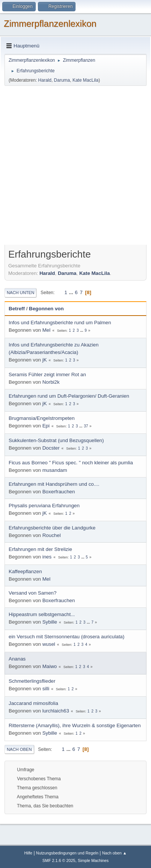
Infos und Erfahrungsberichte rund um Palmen (60, 323)
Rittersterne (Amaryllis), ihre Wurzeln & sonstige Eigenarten (75, 725)
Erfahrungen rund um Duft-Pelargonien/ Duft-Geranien (69, 396)
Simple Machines (93, 860)
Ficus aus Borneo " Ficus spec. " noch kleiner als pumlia (71, 463)
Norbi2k (51, 382)
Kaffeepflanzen (25, 571)
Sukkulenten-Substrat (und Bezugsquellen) (56, 440)
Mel (46, 330)
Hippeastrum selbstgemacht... (42, 614)
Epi (46, 426)
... (72, 292)
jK (45, 360)
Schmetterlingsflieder (32, 681)
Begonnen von (46, 309)
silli (46, 689)
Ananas (17, 659)
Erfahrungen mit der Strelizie (40, 549)
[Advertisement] (75, 166)
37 (86, 426)
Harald (45, 80)
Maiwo (50, 666)
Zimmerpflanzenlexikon (50, 24)
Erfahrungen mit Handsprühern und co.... (54, 484)
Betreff (17, 309)
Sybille (50, 622)
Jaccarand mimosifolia (33, 703)
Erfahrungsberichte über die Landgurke (52, 528)
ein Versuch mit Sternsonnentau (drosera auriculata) (66, 637)
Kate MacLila (85, 80)
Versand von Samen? (32, 593)
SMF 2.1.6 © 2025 (59, 860)
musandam (55, 470)
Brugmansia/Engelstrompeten (42, 418)
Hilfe (28, 853)
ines (47, 557)
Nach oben (19, 749)
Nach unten (20, 293)
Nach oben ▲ (115, 853)
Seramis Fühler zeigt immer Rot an (47, 375)
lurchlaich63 (56, 711)
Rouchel (52, 535)
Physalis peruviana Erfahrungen (44, 506)
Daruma (62, 80)
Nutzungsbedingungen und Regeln (67, 853)
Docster (51, 448)
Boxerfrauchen (59, 492)
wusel (49, 644)
